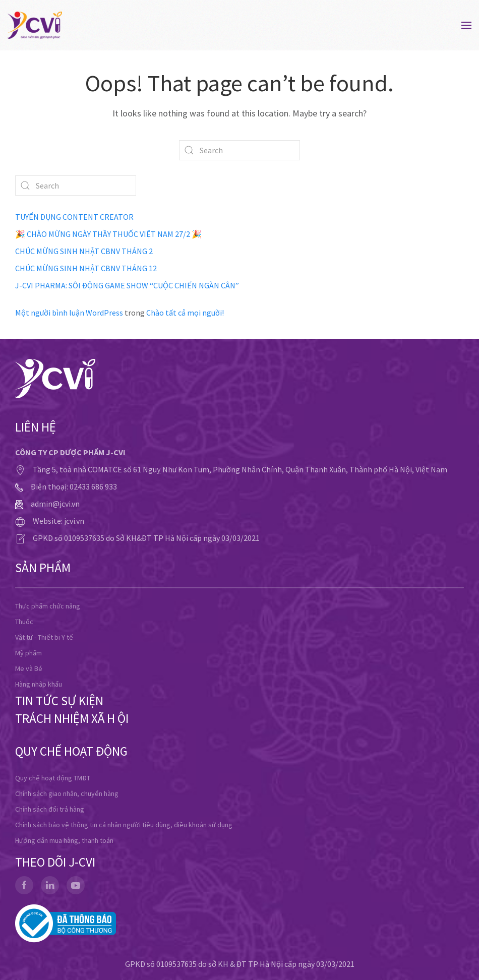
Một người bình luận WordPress (69, 313)
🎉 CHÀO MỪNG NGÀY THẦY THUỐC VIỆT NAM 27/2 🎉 (108, 234)
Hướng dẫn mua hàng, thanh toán (64, 840)
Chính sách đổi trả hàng (50, 809)
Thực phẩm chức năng (48, 606)
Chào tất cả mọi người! (185, 313)
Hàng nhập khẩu (39, 684)
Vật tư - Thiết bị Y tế (44, 637)
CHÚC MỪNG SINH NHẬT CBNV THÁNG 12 (86, 268)
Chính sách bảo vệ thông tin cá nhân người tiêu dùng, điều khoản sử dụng (124, 825)
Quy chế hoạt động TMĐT (53, 778)
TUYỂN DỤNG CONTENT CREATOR (74, 217)
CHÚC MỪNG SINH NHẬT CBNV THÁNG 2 (84, 251)
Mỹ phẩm (28, 653)
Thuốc (24, 622)
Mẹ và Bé (29, 668)
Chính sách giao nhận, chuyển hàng (67, 793)
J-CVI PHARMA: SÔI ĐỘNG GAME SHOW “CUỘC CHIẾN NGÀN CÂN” (127, 285)
